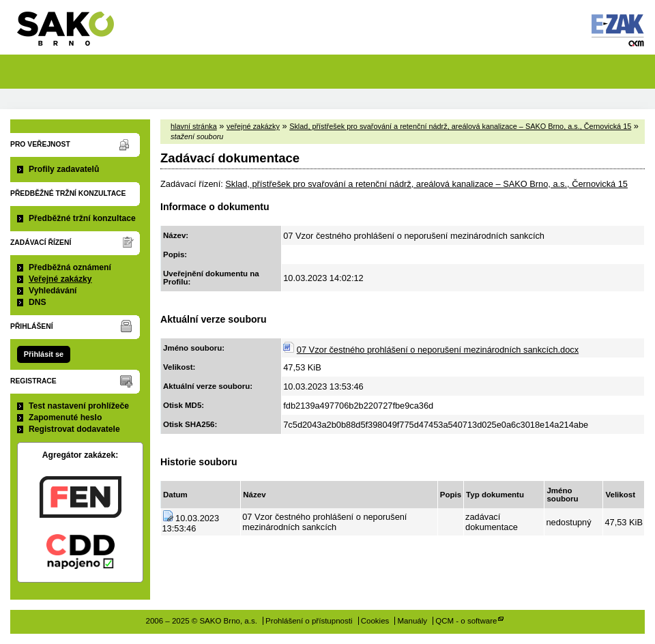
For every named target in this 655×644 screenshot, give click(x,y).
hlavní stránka (194, 126)
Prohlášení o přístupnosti (309, 621)
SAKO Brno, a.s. (74, 33)
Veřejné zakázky (60, 279)
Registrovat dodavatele (74, 429)
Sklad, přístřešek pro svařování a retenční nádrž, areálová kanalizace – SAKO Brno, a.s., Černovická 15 (460, 126)
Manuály (413, 621)
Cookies (375, 621)
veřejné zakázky (253, 126)
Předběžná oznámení (70, 267)
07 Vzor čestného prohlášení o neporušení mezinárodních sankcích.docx (438, 350)
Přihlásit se (44, 354)
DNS (38, 302)
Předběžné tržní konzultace (82, 218)
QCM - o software (466, 621)
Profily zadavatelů (64, 169)
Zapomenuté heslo (65, 418)
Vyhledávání (53, 291)
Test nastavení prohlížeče (79, 406)
